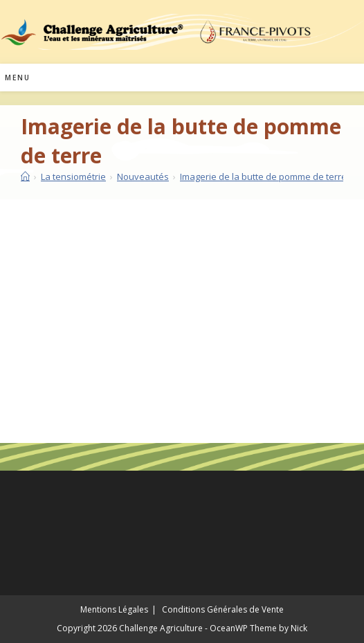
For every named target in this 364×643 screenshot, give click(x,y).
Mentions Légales (114, 609)
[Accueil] (25, 176)
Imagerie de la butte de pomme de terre (263, 176)
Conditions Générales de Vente (223, 609)
